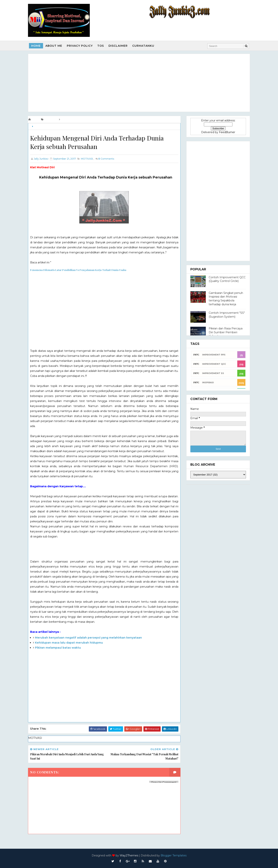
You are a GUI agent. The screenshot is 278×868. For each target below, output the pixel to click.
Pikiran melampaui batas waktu (58, 648)
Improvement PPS (214, 355)
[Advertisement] (139, 83)
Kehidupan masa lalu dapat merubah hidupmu (69, 643)
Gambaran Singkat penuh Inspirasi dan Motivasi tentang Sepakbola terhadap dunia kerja (226, 299)
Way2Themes (129, 855)
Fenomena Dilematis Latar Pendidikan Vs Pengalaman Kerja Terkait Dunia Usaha (78, 270)
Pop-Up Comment (164, 783)
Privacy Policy (80, 46)
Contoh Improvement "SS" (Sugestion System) (227, 315)
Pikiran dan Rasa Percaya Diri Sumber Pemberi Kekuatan (226, 332)
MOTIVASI (40, 126)
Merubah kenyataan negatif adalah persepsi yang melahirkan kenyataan (88, 638)
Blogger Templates (174, 855)
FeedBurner (227, 132)
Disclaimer (118, 46)
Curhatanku (143, 46)
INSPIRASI (208, 382)
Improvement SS (213, 373)
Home (36, 46)
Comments (106, 159)
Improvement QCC (214, 364)
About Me (54, 46)
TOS (101, 46)
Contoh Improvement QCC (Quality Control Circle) (227, 279)
